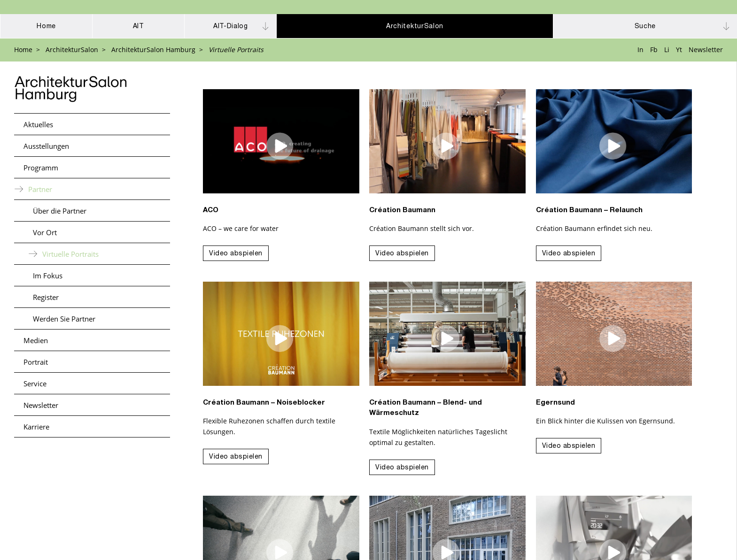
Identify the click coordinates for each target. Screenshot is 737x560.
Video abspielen (236, 254)
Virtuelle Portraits (70, 254)
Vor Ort (45, 232)
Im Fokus (48, 276)
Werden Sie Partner (64, 319)
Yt (679, 50)
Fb (654, 50)
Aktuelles (38, 124)
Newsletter (706, 50)
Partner (40, 189)
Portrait (36, 362)
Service (35, 384)
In (640, 50)
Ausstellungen (46, 146)
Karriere (36, 427)
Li (667, 50)
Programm (41, 168)
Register (46, 297)
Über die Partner (60, 211)
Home (23, 50)
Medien (36, 340)
